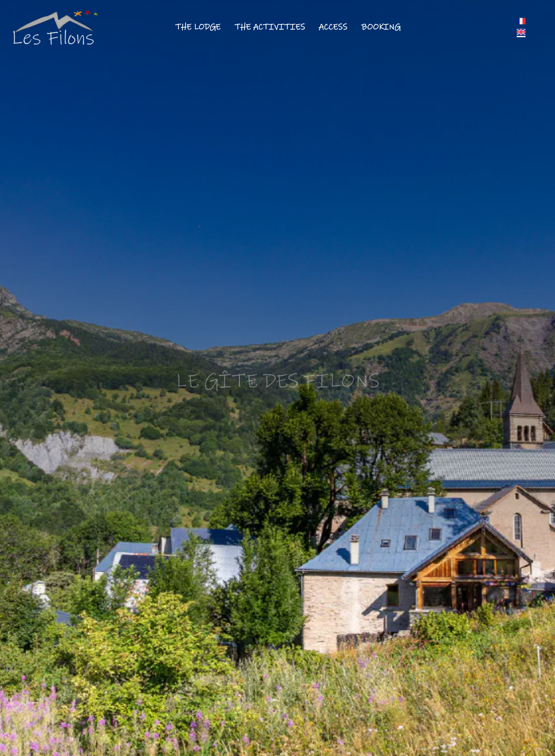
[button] (266, 27)
